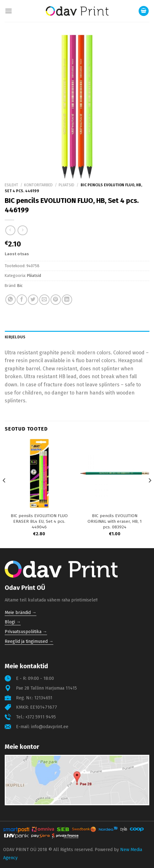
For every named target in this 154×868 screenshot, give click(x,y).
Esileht (11, 185)
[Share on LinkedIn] (67, 300)
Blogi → (13, 622)
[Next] (150, 493)
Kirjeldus (15, 337)
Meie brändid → (21, 613)
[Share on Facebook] (22, 300)
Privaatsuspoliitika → (26, 632)
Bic (20, 286)
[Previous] (4, 493)
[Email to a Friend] (44, 300)
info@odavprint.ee (50, 727)
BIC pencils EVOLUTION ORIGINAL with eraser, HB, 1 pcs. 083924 (115, 521)
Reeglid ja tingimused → (29, 641)
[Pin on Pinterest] (56, 300)
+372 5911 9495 (41, 717)
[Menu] (8, 11)
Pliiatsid (66, 185)
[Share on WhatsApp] (11, 300)
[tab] (77, 337)
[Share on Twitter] (33, 300)
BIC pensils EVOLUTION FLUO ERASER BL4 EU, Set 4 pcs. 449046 (39, 521)
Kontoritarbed (38, 185)
